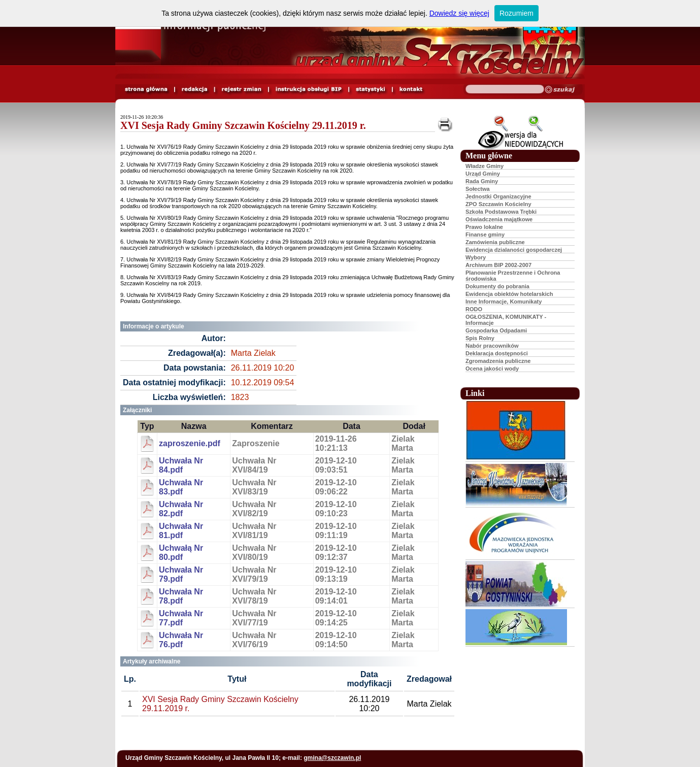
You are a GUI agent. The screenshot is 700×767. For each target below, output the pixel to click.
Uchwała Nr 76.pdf (181, 640)
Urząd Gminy (483, 174)
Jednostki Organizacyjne (498, 196)
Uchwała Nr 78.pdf (181, 596)
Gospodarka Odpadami (496, 330)
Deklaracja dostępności (497, 353)
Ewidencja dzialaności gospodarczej (514, 250)
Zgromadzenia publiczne (498, 361)
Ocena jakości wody (492, 369)
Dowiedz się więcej (459, 13)
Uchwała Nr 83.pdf (181, 487)
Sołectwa (478, 189)
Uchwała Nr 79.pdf (181, 574)
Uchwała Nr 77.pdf (181, 618)
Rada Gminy (482, 181)
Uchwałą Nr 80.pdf (181, 553)
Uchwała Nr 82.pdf (181, 509)
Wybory (476, 257)
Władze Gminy (485, 166)
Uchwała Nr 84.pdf (181, 465)
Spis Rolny (480, 338)
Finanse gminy (485, 235)
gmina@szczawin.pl (332, 758)
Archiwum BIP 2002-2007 (498, 265)
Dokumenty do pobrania (497, 286)
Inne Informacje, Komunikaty (504, 302)
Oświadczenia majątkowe (499, 219)
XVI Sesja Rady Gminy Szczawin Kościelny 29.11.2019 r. (243, 125)
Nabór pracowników (492, 346)
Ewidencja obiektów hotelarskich (509, 294)
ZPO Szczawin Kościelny (498, 204)
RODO (474, 309)
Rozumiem (516, 13)
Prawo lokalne (484, 227)
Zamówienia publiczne (495, 242)
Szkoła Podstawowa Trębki (501, 212)
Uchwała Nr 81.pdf (181, 531)
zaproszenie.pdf (190, 443)
